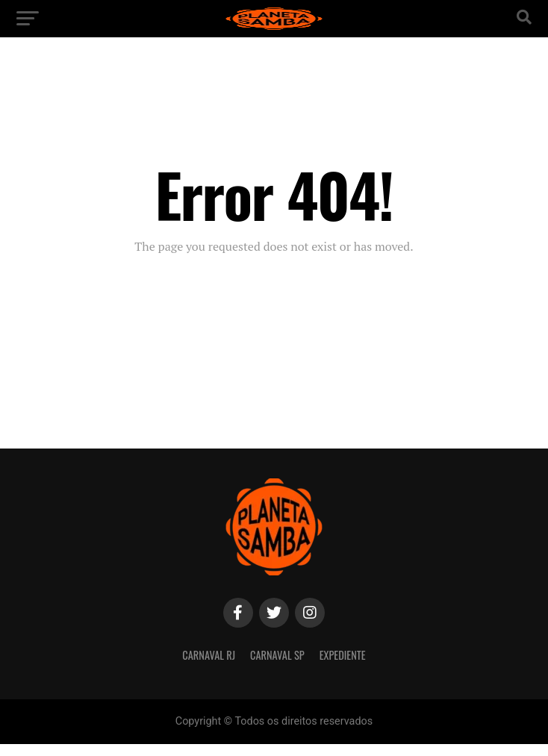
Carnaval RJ (209, 655)
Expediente (343, 655)
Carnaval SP (277, 655)
